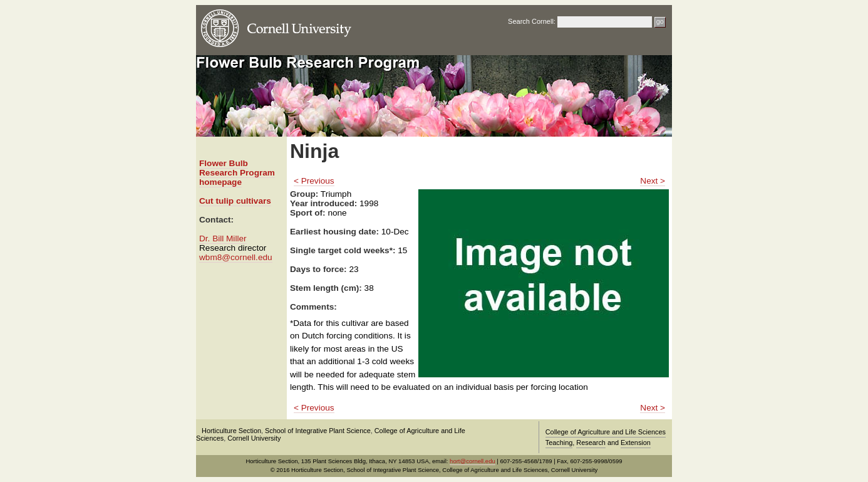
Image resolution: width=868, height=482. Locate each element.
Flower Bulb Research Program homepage (237, 173)
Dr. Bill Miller (223, 238)
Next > (653, 181)
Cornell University (254, 438)
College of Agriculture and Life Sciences (606, 432)
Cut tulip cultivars (235, 201)
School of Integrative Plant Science (318, 431)
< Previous (314, 181)
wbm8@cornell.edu (236, 257)
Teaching (559, 443)
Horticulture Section (231, 431)
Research (591, 443)
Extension (636, 443)
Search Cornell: (532, 21)
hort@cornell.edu (473, 461)
